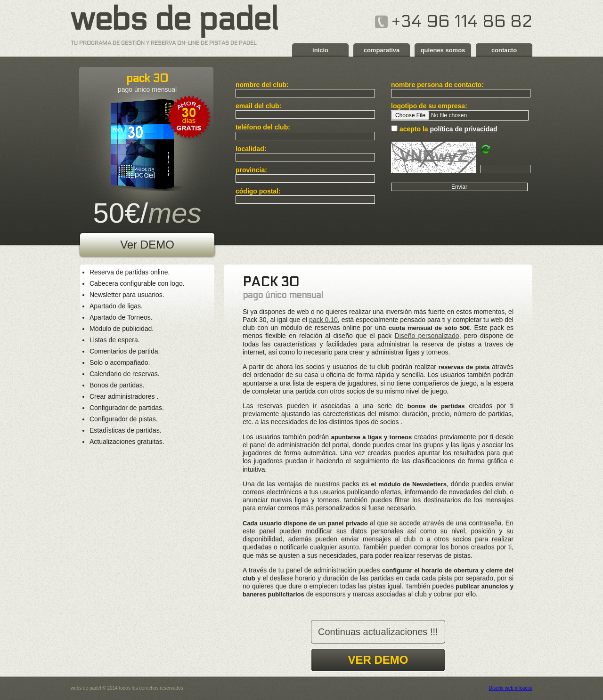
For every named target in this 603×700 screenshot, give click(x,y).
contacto (504, 50)
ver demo (378, 660)
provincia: (251, 170)
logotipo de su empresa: (429, 106)
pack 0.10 (323, 320)
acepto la (448, 129)
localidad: (251, 149)
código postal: (258, 191)
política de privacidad (463, 129)
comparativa (382, 50)
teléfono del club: (263, 127)
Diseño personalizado (427, 336)
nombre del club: (262, 85)
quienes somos (443, 50)
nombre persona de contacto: (437, 85)
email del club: (258, 106)
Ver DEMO (147, 245)
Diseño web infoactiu (511, 688)
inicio (320, 50)
